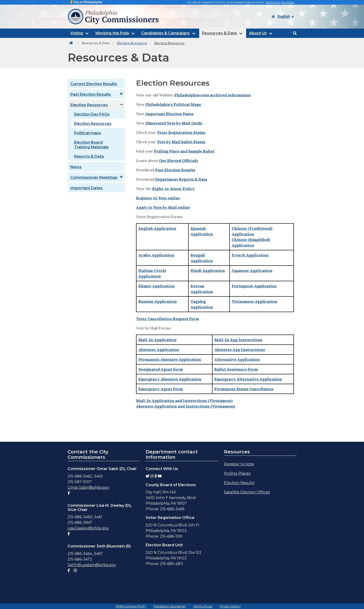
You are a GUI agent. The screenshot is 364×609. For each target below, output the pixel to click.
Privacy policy (230, 606)
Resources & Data (219, 33)
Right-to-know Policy (173, 189)
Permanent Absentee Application (170, 359)
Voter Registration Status (181, 132)
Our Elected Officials (178, 160)
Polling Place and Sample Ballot (184, 151)
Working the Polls (112, 33)
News (76, 167)
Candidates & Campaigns (166, 33)
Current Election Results (94, 84)
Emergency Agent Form (161, 389)
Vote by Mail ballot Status (181, 142)
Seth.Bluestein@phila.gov (92, 565)
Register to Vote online (158, 198)
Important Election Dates (169, 114)
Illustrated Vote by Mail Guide (174, 123)
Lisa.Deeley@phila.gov (88, 528)
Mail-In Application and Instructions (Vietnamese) (184, 401)
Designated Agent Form (161, 369)
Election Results (239, 483)
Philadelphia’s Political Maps (173, 104)
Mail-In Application (157, 340)
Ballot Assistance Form (236, 369)
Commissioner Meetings (94, 177)
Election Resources (89, 105)
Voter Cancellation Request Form (168, 319)
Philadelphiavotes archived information (213, 95)
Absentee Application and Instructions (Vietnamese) (186, 406)
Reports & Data (89, 156)
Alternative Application (237, 359)
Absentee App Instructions (240, 350)
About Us (258, 33)
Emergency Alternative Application (248, 379)
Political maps (88, 133)
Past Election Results (91, 94)
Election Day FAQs (92, 114)
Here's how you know (280, 2)
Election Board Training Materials (91, 145)
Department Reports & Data (181, 179)
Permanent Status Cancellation (244, 389)
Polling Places (237, 473)
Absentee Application (159, 350)
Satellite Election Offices (247, 492)
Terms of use (203, 606)
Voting (77, 33)
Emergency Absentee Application (170, 379)
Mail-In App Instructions (238, 340)
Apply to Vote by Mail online (163, 207)
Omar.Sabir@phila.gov (88, 487)
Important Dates (86, 188)
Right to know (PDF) (131, 606)
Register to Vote (239, 464)
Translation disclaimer (170, 606)
